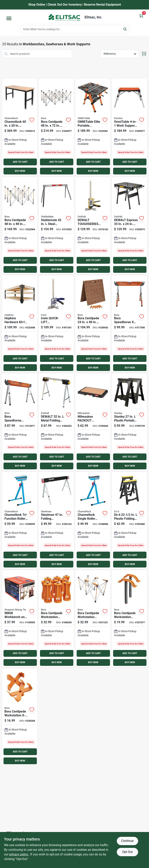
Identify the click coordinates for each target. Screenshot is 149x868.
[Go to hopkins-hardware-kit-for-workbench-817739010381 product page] (20, 324)
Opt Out (127, 852)
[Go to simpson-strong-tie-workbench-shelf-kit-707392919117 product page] (20, 619)
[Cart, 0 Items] (141, 16)
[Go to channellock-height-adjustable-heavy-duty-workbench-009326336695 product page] (20, 127)
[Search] (125, 29)
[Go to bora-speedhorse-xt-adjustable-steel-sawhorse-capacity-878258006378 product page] (129, 324)
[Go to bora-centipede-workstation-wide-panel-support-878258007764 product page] (93, 619)
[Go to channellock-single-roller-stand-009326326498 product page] (93, 521)
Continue (127, 841)
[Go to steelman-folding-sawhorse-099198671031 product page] (56, 521)
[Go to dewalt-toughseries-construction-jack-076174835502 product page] (93, 226)
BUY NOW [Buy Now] (20, 171)
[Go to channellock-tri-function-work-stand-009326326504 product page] (20, 521)
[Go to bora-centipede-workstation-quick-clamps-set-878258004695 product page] (129, 619)
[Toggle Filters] (144, 54)
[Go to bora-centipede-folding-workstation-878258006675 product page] (56, 127)
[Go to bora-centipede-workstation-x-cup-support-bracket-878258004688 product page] (20, 717)
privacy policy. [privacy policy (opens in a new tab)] (19, 854)
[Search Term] (74, 29)
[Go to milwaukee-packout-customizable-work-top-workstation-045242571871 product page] (93, 422)
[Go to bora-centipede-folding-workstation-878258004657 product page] (20, 226)
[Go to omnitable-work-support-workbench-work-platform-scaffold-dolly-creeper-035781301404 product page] (129, 127)
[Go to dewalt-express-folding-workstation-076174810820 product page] (129, 226)
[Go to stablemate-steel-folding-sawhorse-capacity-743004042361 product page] (56, 226)
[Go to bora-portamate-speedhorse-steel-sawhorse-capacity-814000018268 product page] (20, 422)
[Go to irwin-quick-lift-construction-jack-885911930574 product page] (56, 324)
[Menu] (9, 18)
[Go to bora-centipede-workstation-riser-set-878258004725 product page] (56, 619)
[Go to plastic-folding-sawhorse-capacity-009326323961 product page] (129, 521)
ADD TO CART (20, 162)
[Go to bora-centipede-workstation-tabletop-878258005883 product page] (93, 324)
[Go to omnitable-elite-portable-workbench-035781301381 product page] (93, 127)
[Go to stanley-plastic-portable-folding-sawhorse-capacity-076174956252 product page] (129, 422)
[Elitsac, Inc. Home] (64, 17)
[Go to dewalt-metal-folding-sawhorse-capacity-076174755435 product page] (56, 422)
